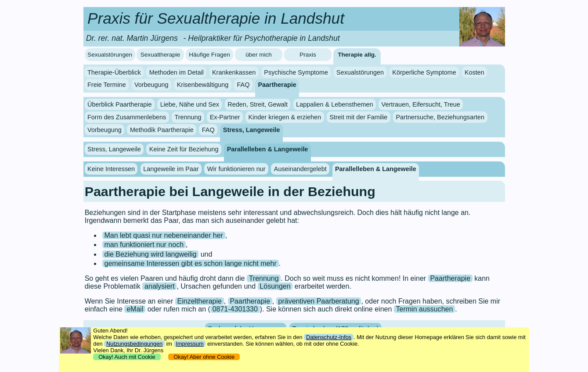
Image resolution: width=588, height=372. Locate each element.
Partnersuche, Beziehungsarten (440, 117)
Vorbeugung (152, 85)
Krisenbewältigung (203, 85)
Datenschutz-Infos (329, 337)
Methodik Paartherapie (162, 130)
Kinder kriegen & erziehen (285, 117)
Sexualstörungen (110, 55)
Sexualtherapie (161, 55)
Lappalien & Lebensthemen (334, 104)
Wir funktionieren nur (236, 169)
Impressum (189, 344)
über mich (259, 55)
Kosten (474, 72)
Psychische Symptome (296, 72)
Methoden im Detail (177, 72)
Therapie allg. (357, 55)
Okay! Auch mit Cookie (127, 357)
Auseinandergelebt (300, 169)
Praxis (308, 55)
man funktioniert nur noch (144, 245)
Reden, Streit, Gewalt (258, 104)
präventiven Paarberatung (319, 301)
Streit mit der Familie (358, 117)
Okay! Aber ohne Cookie (204, 357)
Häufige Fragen (209, 55)
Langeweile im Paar (171, 169)
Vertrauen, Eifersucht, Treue (421, 104)
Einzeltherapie (200, 301)
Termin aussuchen (425, 309)
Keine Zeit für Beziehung (184, 149)
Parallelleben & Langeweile (268, 149)
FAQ (243, 85)
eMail (135, 309)
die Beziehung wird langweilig (150, 254)
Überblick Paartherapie (119, 104)
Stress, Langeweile (252, 130)
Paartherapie (277, 85)
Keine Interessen (111, 169)
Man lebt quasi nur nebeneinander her (163, 235)
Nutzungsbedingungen (134, 344)
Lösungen (275, 286)
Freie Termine (107, 85)
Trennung (188, 117)
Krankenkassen (234, 72)
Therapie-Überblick (114, 72)
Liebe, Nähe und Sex (190, 104)
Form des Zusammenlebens (127, 117)
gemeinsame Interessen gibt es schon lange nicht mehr (190, 263)
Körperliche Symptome (424, 72)
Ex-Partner (225, 117)
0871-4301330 (235, 309)
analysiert (159, 286)
